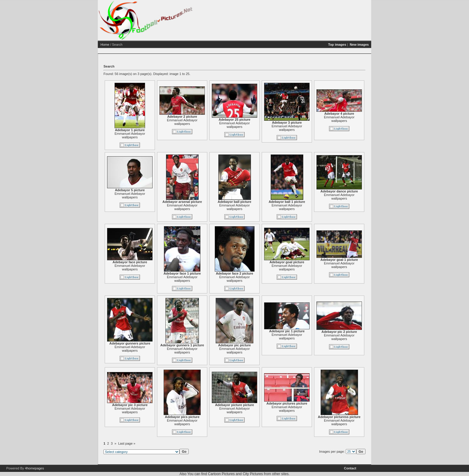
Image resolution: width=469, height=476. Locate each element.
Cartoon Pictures (221, 474)
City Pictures (253, 474)
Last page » (127, 443)
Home (105, 45)
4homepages (34, 468)
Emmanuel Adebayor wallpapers (130, 135)
